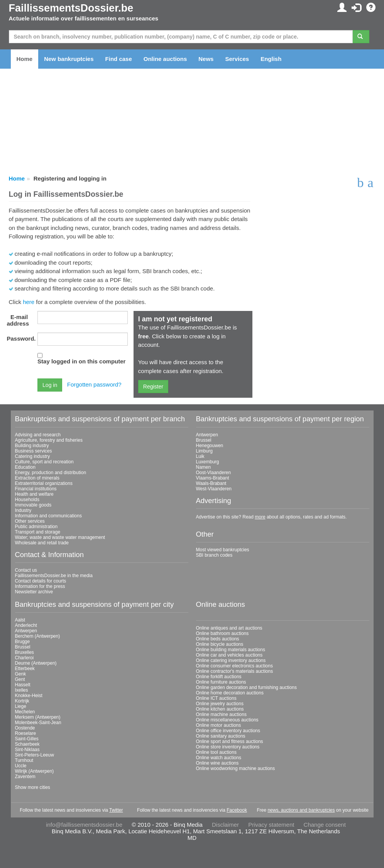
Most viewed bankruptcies (223, 550)
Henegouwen (210, 446)
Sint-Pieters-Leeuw (35, 755)
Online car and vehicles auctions (229, 655)
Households (27, 500)
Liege (21, 706)
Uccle (21, 766)
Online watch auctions (219, 758)
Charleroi (25, 658)
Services (237, 59)
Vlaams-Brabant (213, 478)
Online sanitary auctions (221, 736)
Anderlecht (26, 625)
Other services (30, 521)
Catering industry (33, 456)
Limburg (204, 451)
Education (25, 467)
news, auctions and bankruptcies (301, 810)
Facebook (237, 810)
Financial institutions (36, 489)
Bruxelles (25, 652)
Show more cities (33, 787)
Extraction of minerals (37, 478)
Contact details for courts (41, 581)
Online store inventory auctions (228, 747)
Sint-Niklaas (27, 750)
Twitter (116, 810)
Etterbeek (25, 669)
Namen (204, 467)
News (206, 59)
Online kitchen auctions (220, 709)
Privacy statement (271, 825)
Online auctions (165, 59)
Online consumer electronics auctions (234, 666)
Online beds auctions (218, 639)
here (29, 302)
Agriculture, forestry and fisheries (49, 440)
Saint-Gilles (27, 739)
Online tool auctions (216, 752)
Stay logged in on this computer (81, 361)
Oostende (25, 728)
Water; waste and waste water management (60, 537)
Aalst (20, 620)
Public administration (36, 527)
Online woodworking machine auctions (236, 768)
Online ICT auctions (216, 698)
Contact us (26, 570)
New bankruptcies (69, 59)
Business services (34, 451)
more (260, 517)
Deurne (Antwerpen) (36, 663)
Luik (200, 456)
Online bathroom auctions (222, 633)
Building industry (32, 446)
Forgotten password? (94, 384)
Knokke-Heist (29, 696)
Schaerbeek (27, 744)
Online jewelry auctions (220, 704)
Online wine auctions (217, 763)
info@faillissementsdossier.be (84, 825)
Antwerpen (207, 435)
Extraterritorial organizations (44, 483)
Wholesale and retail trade (42, 543)
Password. (20, 339)
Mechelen (25, 712)
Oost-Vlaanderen (214, 473)
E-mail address (18, 320)
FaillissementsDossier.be (71, 8)
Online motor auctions (219, 725)
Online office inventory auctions (228, 731)
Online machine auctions (221, 714)
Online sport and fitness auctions (230, 741)
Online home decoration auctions (230, 693)
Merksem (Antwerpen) (38, 717)
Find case (119, 59)
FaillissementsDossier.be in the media (54, 576)
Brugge (23, 642)
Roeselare (26, 733)
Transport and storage (38, 532)
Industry (23, 510)
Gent (20, 679)
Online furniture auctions (221, 682)
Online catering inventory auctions (231, 660)
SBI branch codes (214, 555)
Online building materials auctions (231, 650)
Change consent (325, 825)
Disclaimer (225, 825)
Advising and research (38, 435)
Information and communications (48, 516)
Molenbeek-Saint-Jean (38, 723)
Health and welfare (34, 494)
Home (25, 59)
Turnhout (24, 760)
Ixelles (22, 690)
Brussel (204, 440)
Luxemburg (208, 462)
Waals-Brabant (211, 483)
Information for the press (40, 586)
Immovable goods (33, 505)
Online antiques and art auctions (229, 628)
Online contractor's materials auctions (235, 671)
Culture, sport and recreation (44, 462)
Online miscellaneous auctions (227, 720)
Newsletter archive (34, 592)
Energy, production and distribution (51, 473)
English (271, 59)
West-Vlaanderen (214, 489)
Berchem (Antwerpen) (38, 636)
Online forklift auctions (219, 677)
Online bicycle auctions (220, 644)
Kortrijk (22, 701)
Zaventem (25, 777)
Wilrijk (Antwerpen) (35, 771)
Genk (21, 674)
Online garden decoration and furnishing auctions (247, 687)
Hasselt (23, 685)
